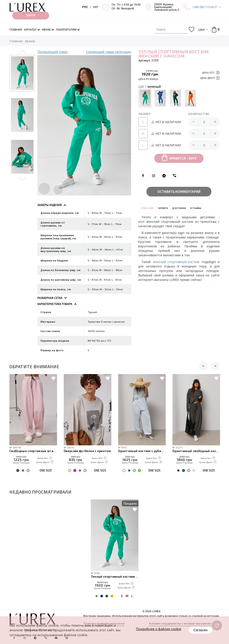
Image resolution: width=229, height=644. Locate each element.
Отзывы (196, 208)
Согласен (200, 630)
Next (22, 179)
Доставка (179, 208)
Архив (30, 41)
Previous (22, 52)
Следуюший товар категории (109, 52)
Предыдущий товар (53, 52)
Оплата (163, 208)
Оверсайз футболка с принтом (87, 451)
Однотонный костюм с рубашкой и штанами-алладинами (142, 451)
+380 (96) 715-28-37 (205, 7)
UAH (201, 30)
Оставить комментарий (179, 192)
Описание (147, 208)
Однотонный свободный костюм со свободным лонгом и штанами (196, 451)
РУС (85, 7)
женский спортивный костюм (176, 262)
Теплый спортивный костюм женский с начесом (115, 576)
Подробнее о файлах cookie (159, 629)
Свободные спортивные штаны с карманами (33, 451)
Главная (16, 41)
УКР (95, 7)
